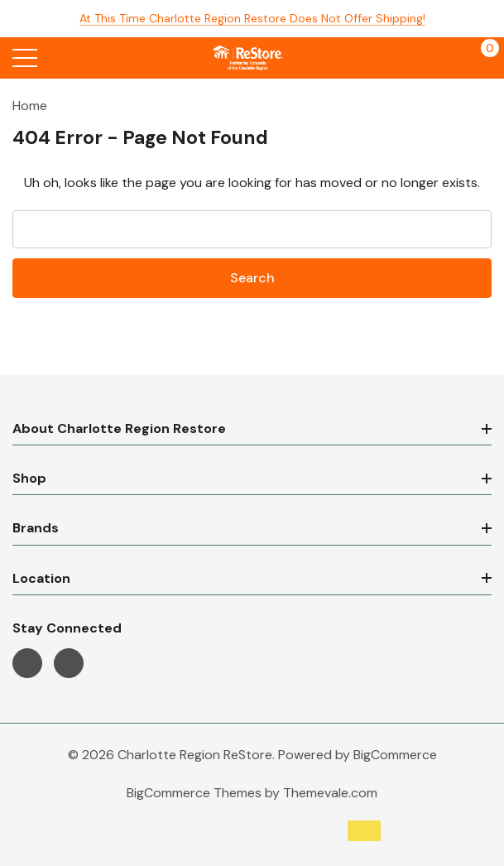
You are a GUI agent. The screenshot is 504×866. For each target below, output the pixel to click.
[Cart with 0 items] (481, 58)
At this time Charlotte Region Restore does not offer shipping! (252, 18)
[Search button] (60, 58)
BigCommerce (395, 755)
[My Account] (448, 58)
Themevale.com (330, 793)
